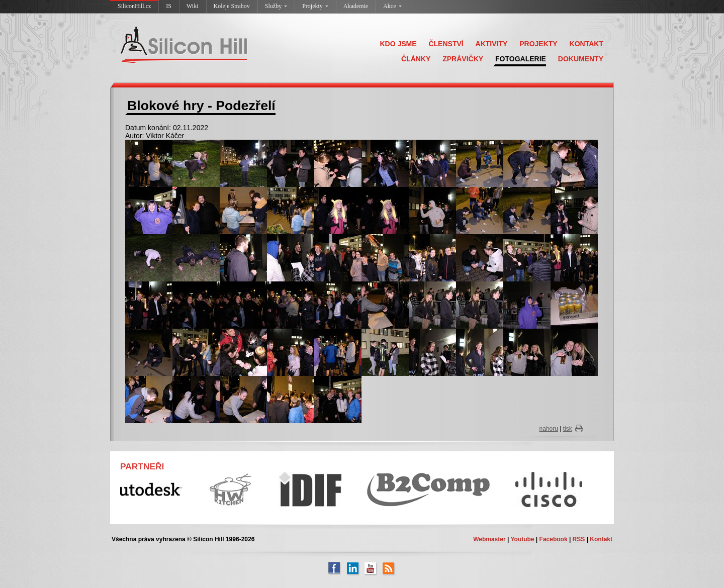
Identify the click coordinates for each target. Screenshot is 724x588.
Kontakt (601, 539)
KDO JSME (398, 44)
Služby (276, 6)
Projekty (315, 6)
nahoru (549, 429)
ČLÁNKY (416, 59)
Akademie (356, 6)
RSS (579, 539)
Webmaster (489, 539)
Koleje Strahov (232, 6)
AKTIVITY (492, 44)
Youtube (522, 539)
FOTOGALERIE (521, 59)
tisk (568, 429)
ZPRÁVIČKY (463, 59)
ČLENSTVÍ (446, 44)
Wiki (193, 6)
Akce (392, 6)
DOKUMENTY (581, 59)
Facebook (554, 539)
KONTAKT (586, 44)
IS (169, 6)
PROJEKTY (538, 44)
